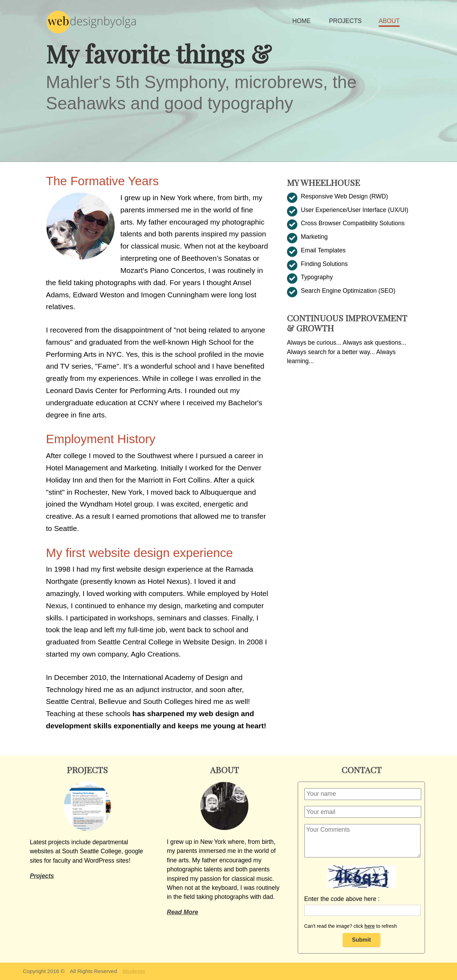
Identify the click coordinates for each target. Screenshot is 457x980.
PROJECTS (345, 21)
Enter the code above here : (342, 899)
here (370, 926)
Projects (42, 876)
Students (134, 971)
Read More (183, 912)
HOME (302, 21)
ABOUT (389, 21)
